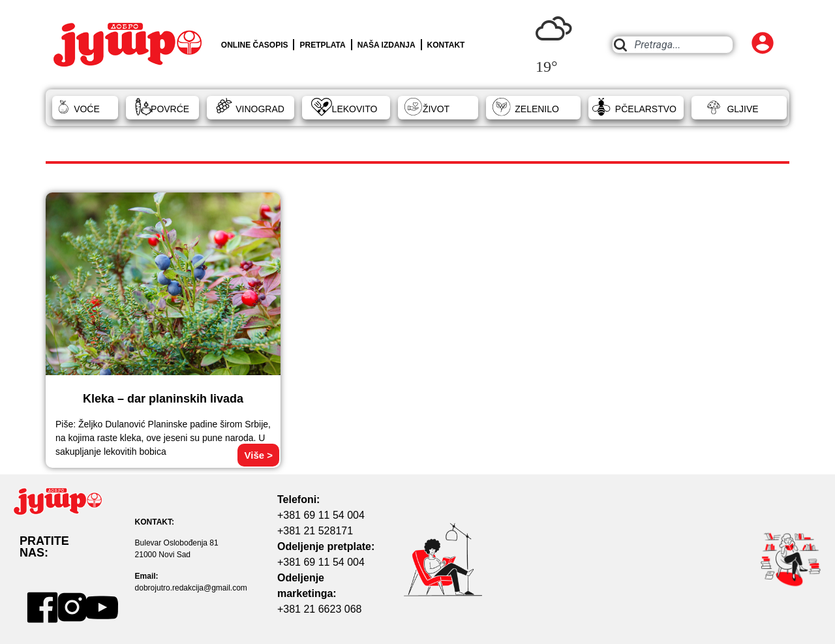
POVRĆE (170, 109)
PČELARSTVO (646, 109)
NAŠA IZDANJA (387, 45)
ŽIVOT (436, 109)
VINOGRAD (260, 109)
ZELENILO (537, 109)
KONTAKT (446, 45)
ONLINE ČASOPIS (255, 45)
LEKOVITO (355, 109)
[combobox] (672, 45)
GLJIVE (742, 109)
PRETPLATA (322, 45)
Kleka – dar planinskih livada (163, 399)
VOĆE (87, 109)
